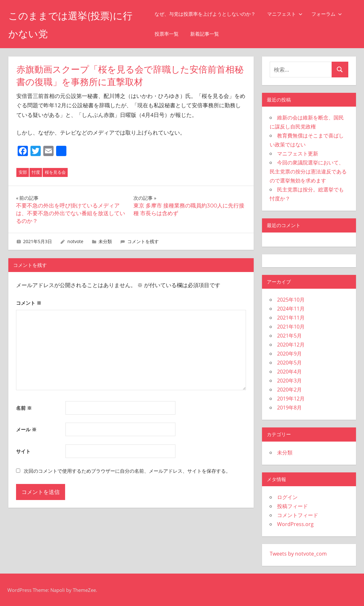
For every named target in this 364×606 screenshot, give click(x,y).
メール (26, 429)
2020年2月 (289, 390)
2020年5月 (289, 363)
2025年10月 (291, 300)
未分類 (105, 241)
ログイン (287, 497)
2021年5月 (289, 336)
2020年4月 (289, 372)
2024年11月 (291, 309)
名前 (24, 408)
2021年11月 (291, 318)
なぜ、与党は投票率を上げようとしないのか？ (210, 14)
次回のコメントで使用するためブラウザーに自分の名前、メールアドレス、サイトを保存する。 (127, 471)
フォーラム (332, 14)
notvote (75, 241)
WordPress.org (295, 524)
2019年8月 (289, 408)
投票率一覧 (172, 34)
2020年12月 (291, 345)
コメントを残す (143, 241)
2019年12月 (291, 399)
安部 (23, 172)
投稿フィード (292, 506)
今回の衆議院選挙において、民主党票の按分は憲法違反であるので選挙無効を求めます (308, 171)
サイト (23, 451)
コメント (29, 303)
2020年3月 (289, 381)
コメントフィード (298, 515)
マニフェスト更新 (298, 154)
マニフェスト (290, 14)
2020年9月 (289, 354)
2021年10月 (291, 327)
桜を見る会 (55, 172)
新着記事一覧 (210, 34)
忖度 (36, 172)
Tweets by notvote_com (298, 554)
